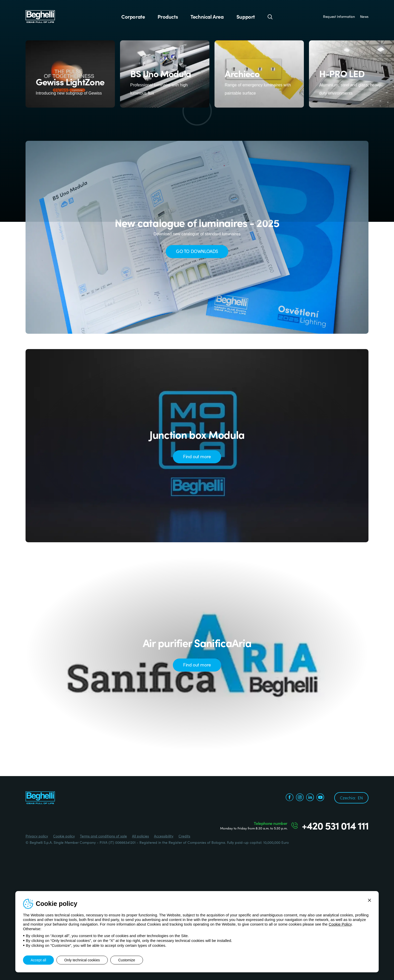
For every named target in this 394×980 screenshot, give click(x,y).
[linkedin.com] (310, 798)
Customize (127, 960)
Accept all (38, 960)
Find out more (197, 456)
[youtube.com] (320, 798)
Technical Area (207, 17)
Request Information (339, 16)
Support (246, 17)
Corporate (133, 17)
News (364, 16)
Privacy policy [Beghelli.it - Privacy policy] (37, 836)
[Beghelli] (40, 16)
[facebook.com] (290, 798)
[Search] (270, 17)
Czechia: (351, 798)
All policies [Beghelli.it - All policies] (140, 836)
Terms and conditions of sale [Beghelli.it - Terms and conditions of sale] (103, 836)
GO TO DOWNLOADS (197, 251)
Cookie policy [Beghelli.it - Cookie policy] (64, 836)
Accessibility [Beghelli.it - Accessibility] (164, 836)
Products (168, 17)
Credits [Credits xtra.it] (184, 836)
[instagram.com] (300, 798)
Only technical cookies (82, 960)
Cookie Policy (340, 924)
